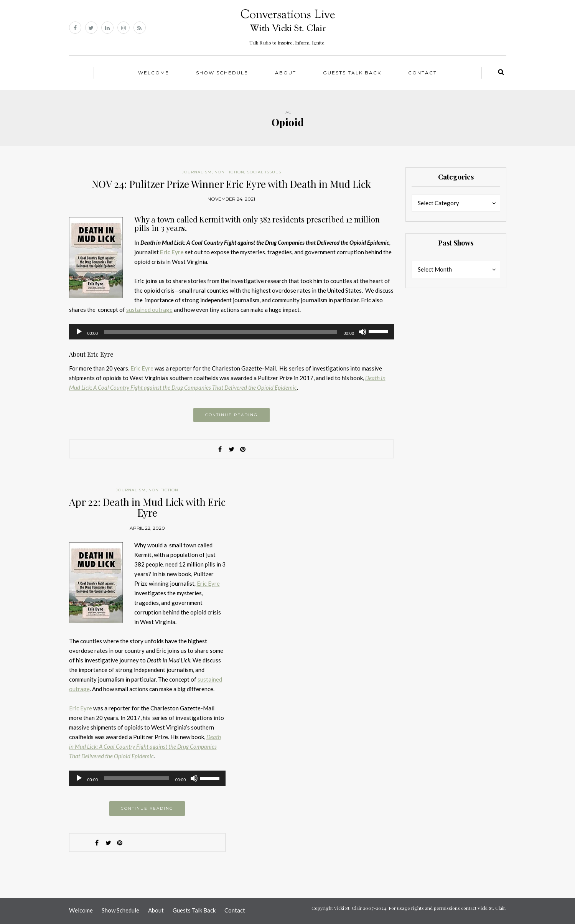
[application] (232, 332)
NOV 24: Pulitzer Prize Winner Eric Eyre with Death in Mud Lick (231, 184)
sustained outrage (149, 310)
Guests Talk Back (352, 73)
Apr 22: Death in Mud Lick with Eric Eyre (147, 507)
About (286, 73)
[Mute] (362, 332)
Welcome (154, 73)
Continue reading (231, 415)
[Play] (79, 332)
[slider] (221, 332)
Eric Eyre (142, 368)
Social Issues (264, 172)
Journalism (197, 172)
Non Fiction (229, 172)
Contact (423, 73)
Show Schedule (222, 73)
